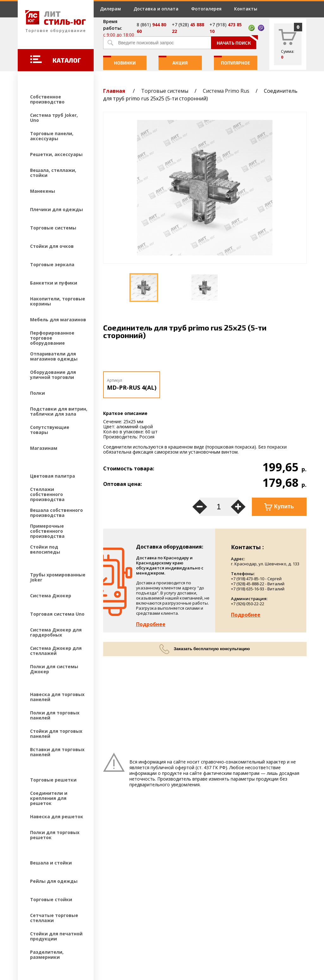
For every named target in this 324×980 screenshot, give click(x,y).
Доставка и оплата (156, 9)
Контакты (246, 9)
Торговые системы (165, 91)
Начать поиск (237, 41)
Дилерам (110, 9)
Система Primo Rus (226, 91)
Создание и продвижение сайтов (73, 938)
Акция (173, 61)
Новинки (119, 61)
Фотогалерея (206, 9)
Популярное (232, 61)
